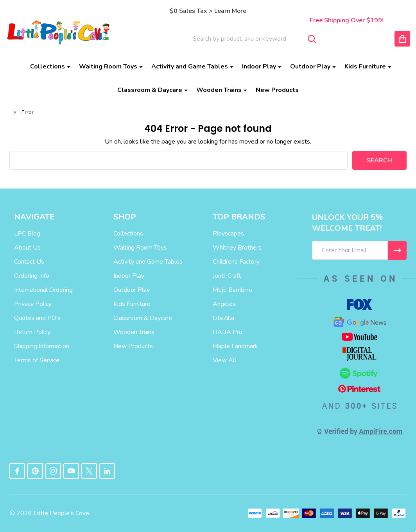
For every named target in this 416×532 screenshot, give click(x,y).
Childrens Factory (236, 262)
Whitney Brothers (237, 248)
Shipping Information (42, 346)
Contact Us (29, 262)
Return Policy (32, 332)
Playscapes (228, 234)
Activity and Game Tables (190, 66)
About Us (27, 248)
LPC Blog (27, 234)
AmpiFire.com (381, 431)
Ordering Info (32, 276)
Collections (48, 66)
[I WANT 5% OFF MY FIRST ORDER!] (397, 250)
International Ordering (43, 290)
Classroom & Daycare (150, 90)
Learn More (230, 11)
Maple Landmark (235, 346)
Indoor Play (259, 66)
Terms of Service (37, 360)
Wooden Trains (219, 90)
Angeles (224, 304)
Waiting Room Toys (108, 66)
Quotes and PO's (37, 318)
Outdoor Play (310, 66)
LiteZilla (223, 318)
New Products (277, 90)
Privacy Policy (33, 304)
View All (224, 360)
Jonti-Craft (227, 276)
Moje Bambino (232, 290)
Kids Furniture (365, 66)
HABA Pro (228, 332)
